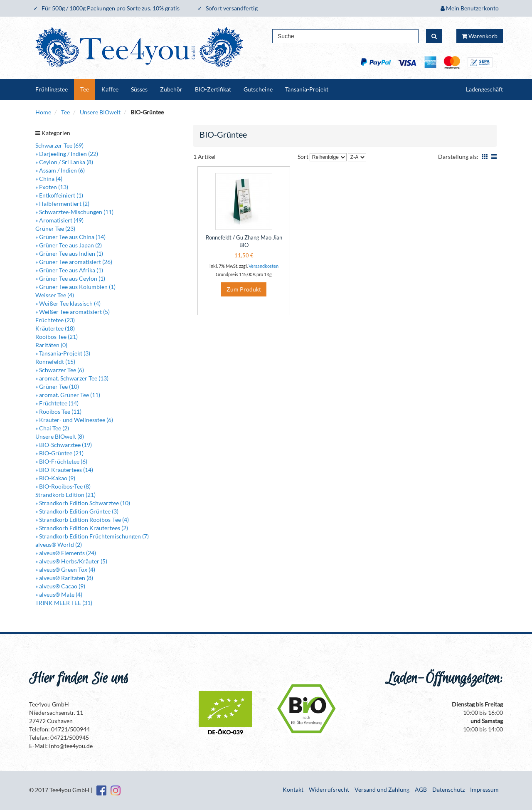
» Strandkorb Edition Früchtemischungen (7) (92, 536)
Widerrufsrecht (329, 789)
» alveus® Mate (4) (59, 594)
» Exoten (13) (52, 187)
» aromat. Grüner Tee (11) (68, 395)
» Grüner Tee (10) (57, 386)
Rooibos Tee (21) (57, 337)
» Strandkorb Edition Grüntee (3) (77, 511)
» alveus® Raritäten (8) (64, 578)
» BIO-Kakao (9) (55, 478)
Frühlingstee (52, 89)
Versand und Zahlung (382, 789)
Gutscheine (258, 89)
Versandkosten (264, 266)
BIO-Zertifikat (213, 89)
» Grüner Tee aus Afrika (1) (69, 270)
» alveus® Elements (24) (66, 553)
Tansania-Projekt (307, 89)
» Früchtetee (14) (57, 403)
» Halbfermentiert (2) (62, 204)
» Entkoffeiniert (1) (59, 195)
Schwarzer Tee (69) (59, 145)
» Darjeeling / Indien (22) (67, 154)
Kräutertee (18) (55, 328)
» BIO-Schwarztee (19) (64, 445)
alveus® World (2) (59, 545)
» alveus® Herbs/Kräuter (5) (71, 561)
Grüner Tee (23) (55, 228)
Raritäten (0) (51, 345)
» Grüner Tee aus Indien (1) (69, 253)
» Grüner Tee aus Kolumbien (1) (75, 287)
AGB (421, 789)
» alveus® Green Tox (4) (65, 569)
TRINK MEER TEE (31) (64, 603)
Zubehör (171, 89)
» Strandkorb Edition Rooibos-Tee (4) (82, 520)
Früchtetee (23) (55, 320)
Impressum (484, 789)
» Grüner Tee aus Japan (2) (69, 245)
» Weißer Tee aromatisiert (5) (73, 312)
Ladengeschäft (484, 89)
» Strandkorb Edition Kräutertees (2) (82, 528)
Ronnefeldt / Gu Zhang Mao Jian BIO (244, 241)
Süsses (139, 89)
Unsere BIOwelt (100, 112)
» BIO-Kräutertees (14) (64, 470)
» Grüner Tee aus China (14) (70, 237)
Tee (85, 89)
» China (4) (49, 179)
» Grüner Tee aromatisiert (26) (74, 262)
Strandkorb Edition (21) (65, 495)
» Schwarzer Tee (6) (60, 370)
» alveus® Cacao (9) (60, 586)
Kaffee (110, 89)
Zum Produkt (244, 289)
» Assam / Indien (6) (60, 170)
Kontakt (293, 789)
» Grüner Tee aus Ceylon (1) (70, 278)
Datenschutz (448, 789)
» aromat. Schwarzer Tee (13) (72, 378)
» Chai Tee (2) (52, 428)
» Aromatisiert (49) (59, 220)
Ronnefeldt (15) (55, 362)
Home (43, 112)
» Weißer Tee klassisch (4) (68, 303)
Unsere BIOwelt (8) (60, 436)
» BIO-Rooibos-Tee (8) (63, 486)
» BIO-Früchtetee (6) (61, 461)
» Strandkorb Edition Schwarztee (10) (83, 503)
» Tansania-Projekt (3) (63, 353)
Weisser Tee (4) (55, 295)
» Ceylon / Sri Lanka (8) (64, 162)
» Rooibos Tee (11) (58, 411)
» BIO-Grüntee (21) (59, 453)
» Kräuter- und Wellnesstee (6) (74, 420)
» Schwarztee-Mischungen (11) (74, 212)
